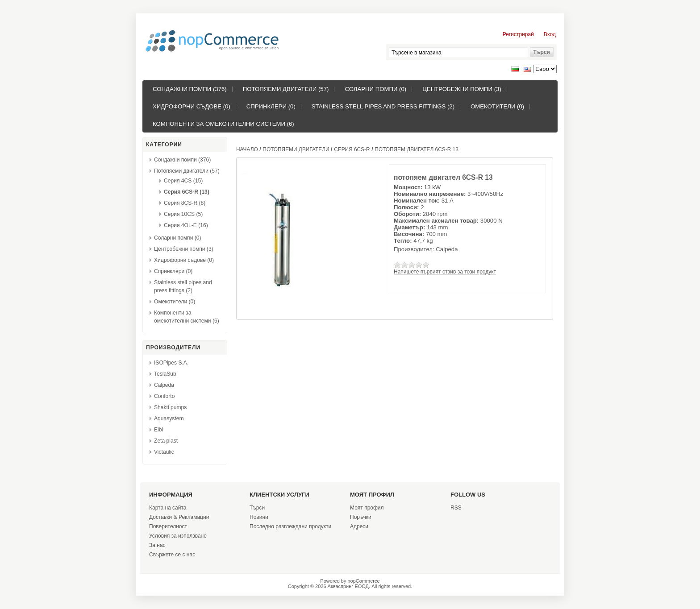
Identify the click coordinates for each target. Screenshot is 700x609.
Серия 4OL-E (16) (186, 225)
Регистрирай (518, 34)
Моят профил (367, 508)
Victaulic (164, 452)
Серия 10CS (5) (183, 214)
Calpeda (164, 385)
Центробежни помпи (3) (462, 89)
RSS (456, 508)
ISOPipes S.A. (171, 363)
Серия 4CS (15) (183, 181)
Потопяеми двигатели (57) (286, 89)
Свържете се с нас (172, 555)
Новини (259, 517)
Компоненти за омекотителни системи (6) (223, 124)
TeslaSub (165, 374)
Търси (257, 508)
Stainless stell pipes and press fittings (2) (383, 106)
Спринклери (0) (271, 106)
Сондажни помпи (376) (190, 89)
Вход (550, 34)
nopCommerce (364, 581)
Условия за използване (178, 536)
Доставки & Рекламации (179, 517)
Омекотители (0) (497, 106)
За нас (157, 545)
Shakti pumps (170, 407)
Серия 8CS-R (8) (185, 203)
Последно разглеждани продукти (290, 526)
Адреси (359, 526)
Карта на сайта (168, 508)
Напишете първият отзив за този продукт (445, 272)
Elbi (158, 430)
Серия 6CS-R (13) (187, 192)
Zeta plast (166, 441)
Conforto (164, 396)
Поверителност (168, 526)
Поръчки (361, 517)
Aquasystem (169, 418)
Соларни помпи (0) (375, 89)
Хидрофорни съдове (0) (192, 106)
